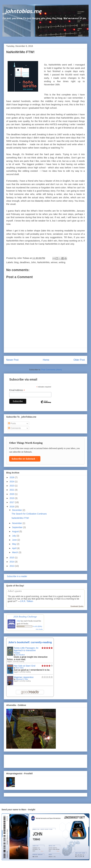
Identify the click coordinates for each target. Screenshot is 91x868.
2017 (12, 502)
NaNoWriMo (55, 65)
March (15, 552)
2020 (12, 494)
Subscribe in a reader (17, 576)
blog (16, 262)
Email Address (17, 390)
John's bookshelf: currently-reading (30, 642)
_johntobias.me (22, 12)
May (14, 544)
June (15, 540)
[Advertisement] (24, 760)
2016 (12, 507)
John (33, 262)
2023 (12, 486)
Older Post (79, 360)
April (14, 548)
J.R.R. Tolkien (27, 601)
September (18, 527)
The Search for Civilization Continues (29, 514)
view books (39, 629)
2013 (12, 566)
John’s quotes (15, 591)
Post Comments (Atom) (52, 370)
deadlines (25, 262)
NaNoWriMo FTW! (20, 518)
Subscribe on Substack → (25, 459)
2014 (12, 562)
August (16, 531)
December (17, 510)
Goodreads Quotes (77, 606)
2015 (12, 558)
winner (54, 262)
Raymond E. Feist (22, 679)
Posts (12, 423)
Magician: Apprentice (24, 677)
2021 (12, 490)
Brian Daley (20, 668)
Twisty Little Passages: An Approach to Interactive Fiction (26, 650)
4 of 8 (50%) (38, 626)
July (14, 536)
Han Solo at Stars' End (24, 666)
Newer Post (12, 360)
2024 (12, 482)
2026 (12, 477)
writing (62, 262)
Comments (14, 428)
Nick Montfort (20, 655)
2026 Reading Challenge (25, 617)
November (17, 523)
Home (46, 360)
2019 (12, 498)
